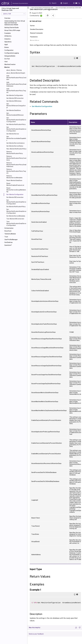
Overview (7, 18)
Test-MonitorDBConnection (15, 219)
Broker (7, 47)
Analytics (7, 39)
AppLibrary (8, 42)
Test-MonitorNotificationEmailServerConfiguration (16, 223)
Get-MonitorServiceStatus (15, 146)
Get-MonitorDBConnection (15, 98)
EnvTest (7, 59)
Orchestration (9, 228)
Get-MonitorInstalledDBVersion (15, 114)
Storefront (8, 231)
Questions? (8, 245)
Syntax (33, 25)
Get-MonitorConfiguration (15, 95)
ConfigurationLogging (12, 53)
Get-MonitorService (13, 134)
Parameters (35, 37)
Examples (8, 33)
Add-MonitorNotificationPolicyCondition (16, 78)
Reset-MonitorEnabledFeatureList (15, 184)
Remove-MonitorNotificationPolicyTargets (16, 171)
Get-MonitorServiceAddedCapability (16, 138)
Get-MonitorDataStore (14, 110)
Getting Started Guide (12, 28)
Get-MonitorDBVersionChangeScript (16, 106)
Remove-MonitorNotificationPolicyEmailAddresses (16, 165)
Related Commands (37, 33)
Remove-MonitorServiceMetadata (14, 177)
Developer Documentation (17, 3)
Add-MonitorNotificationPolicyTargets (16, 91)
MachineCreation (10, 64)
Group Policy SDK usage (12, 30)
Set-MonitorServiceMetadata (16, 216)
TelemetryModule (10, 234)
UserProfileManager (11, 240)
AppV (6, 45)
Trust (6, 237)
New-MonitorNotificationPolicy (16, 149)
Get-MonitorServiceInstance (15, 143)
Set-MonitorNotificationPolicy (16, 207)
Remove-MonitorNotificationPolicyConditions (16, 158)
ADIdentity (8, 36)
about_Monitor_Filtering (14, 70)
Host (6, 62)
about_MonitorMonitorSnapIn (16, 73)
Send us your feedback (36, 634)
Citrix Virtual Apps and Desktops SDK (42, 8)
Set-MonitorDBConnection (15, 197)
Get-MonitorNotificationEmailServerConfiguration (16, 120)
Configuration (9, 50)
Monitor (7, 67)
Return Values (36, 40)
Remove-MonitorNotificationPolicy (15, 153)
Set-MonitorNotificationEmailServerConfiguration (16, 202)
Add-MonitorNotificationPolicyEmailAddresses (16, 84)
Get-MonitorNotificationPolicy (16, 124)
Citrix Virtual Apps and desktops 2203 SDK (68, 8)
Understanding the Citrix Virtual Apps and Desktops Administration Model (15, 23)
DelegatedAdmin (10, 56)
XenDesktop (8, 242)
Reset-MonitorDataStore (14, 180)
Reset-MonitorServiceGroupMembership (16, 190)
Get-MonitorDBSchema (14, 101)
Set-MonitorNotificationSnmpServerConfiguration (16, 211)
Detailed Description (38, 29)
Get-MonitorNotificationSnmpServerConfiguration (16, 129)
